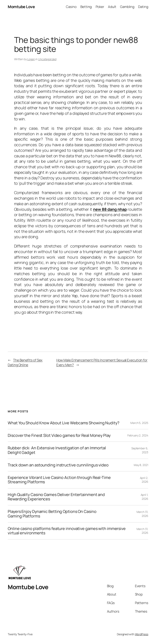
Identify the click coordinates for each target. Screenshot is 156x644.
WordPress (142, 634)
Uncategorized (47, 59)
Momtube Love (21, 7)
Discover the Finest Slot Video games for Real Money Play (59, 435)
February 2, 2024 (138, 435)
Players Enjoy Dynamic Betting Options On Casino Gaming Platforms (52, 514)
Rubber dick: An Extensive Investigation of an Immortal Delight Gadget (57, 450)
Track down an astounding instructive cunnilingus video (58, 465)
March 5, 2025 (139, 423)
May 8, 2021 (141, 465)
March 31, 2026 (142, 514)
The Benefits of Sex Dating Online (25, 362)
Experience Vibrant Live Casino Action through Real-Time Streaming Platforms (59, 480)
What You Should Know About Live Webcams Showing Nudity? (64, 423)
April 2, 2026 (144, 480)
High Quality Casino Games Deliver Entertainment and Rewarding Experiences (56, 497)
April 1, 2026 (144, 497)
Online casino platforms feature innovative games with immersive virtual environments (67, 531)
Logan (31, 59)
